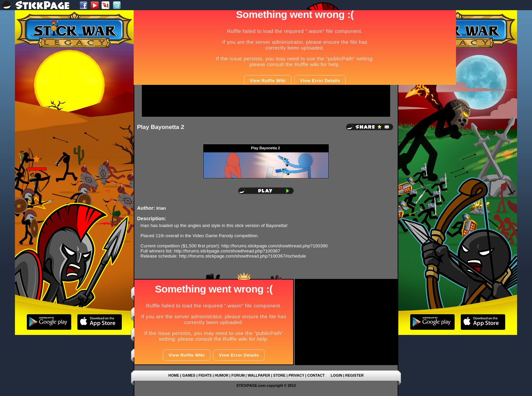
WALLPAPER (259, 375)
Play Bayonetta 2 (161, 127)
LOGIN (337, 375)
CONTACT (316, 375)
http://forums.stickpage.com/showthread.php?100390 (275, 246)
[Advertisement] (266, 101)
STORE (279, 375)
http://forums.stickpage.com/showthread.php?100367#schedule (242, 256)
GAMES (189, 375)
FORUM (238, 375)
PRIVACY (296, 375)
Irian (161, 208)
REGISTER (355, 375)
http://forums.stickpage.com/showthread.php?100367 (227, 251)
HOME (174, 375)
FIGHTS (205, 375)
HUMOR (222, 375)
